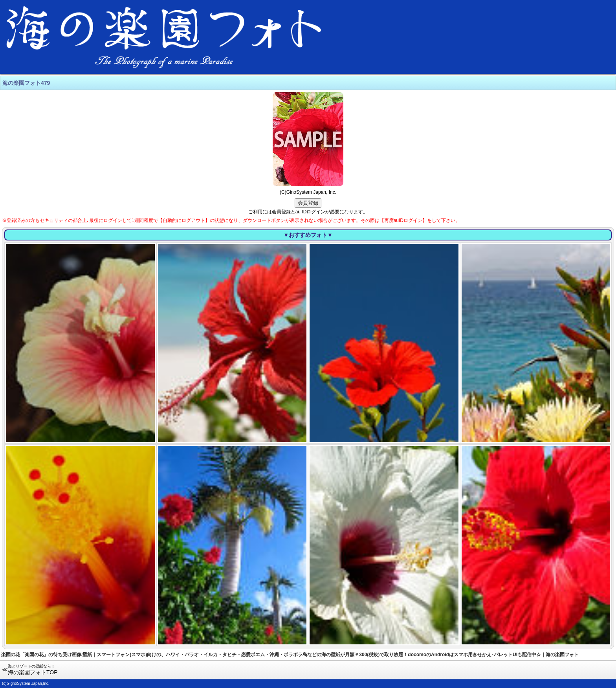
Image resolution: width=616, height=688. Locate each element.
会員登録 (308, 203)
